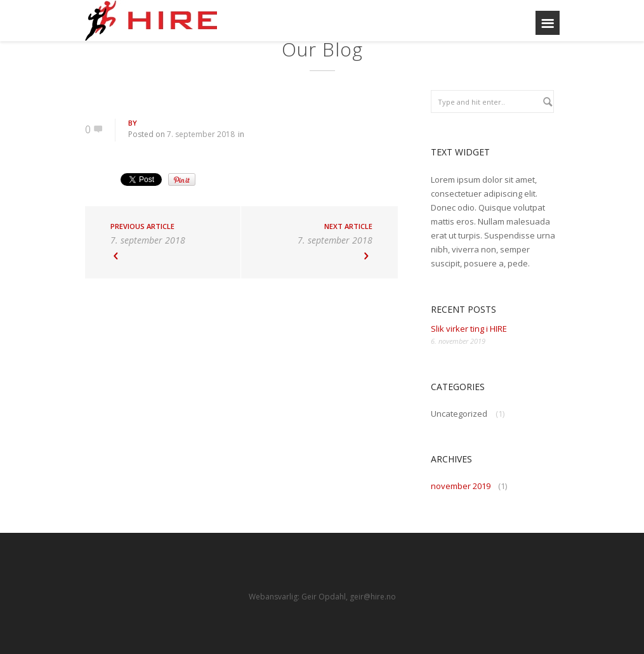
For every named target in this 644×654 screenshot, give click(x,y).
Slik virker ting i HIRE (469, 329)
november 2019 (461, 486)
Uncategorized (459, 414)
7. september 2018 (201, 134)
